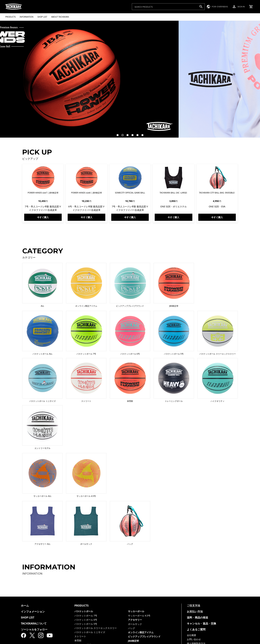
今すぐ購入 (43, 217)
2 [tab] (121, 134)
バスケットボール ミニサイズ (90, 632)
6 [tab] (141, 134)
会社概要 (192, 635)
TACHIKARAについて (34, 623)
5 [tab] (136, 134)
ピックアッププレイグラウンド (144, 636)
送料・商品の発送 (197, 617)
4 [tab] (131, 134)
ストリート (80, 636)
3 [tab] (126, 134)
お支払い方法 (195, 612)
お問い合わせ (194, 639)
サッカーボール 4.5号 (139, 616)
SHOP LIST (28, 617)
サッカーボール (136, 611)
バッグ (131, 628)
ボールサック (135, 624)
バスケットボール (84, 611)
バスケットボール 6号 (86, 620)
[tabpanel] (130, 79)
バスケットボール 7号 (86, 616)
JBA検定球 (133, 641)
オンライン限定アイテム (141, 632)
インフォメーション (33, 612)
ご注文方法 (194, 606)
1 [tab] (116, 134)
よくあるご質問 (196, 629)
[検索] (201, 7)
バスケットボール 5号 (86, 624)
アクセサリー (135, 620)
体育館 (78, 640)
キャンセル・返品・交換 (201, 623)
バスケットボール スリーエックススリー (96, 628)
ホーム (25, 606)
